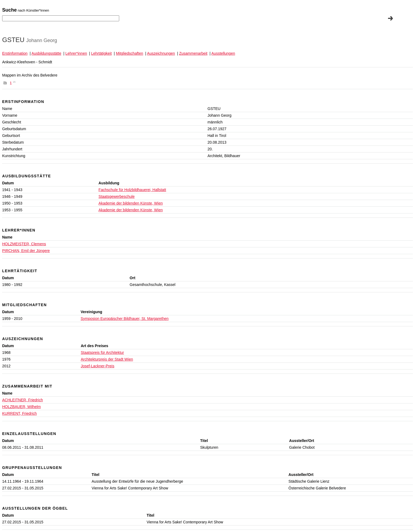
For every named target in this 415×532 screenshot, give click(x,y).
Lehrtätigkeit (101, 53)
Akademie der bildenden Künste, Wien (131, 203)
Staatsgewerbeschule (116, 196)
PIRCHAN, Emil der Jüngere (26, 251)
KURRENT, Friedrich (19, 413)
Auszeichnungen (161, 53)
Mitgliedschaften (130, 53)
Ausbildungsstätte (47, 53)
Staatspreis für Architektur (102, 353)
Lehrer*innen (76, 53)
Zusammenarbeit (193, 53)
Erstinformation (15, 53)
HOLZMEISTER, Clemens (24, 244)
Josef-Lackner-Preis (97, 366)
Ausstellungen (223, 53)
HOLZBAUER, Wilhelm (21, 407)
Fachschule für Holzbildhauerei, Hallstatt (132, 190)
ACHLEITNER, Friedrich (23, 400)
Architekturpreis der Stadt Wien (107, 359)
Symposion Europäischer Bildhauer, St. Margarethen (125, 319)
